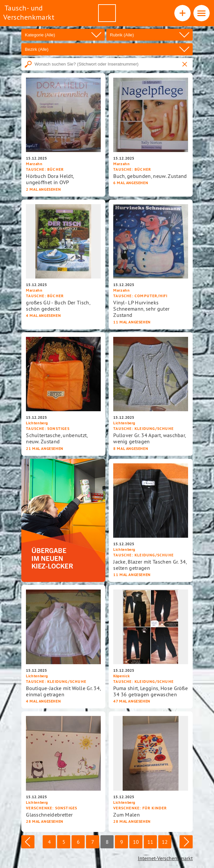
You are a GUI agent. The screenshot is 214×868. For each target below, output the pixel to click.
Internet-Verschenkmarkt (165, 858)
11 (150, 842)
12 (165, 842)
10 (136, 842)
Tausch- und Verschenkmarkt (29, 12)
